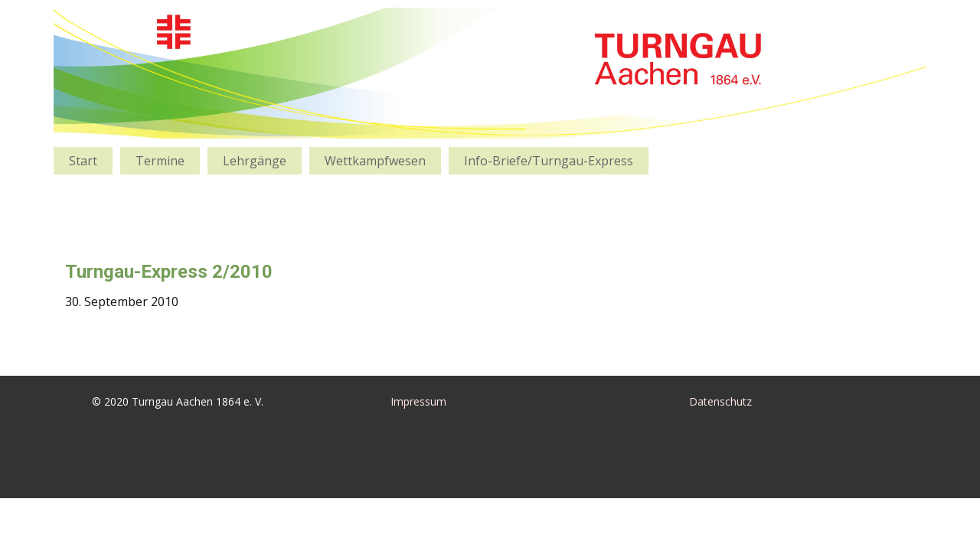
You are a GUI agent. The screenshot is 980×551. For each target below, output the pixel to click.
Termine (160, 161)
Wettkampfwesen (375, 161)
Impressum (418, 401)
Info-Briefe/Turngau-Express (549, 161)
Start (83, 161)
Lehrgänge (255, 161)
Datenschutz (720, 401)
